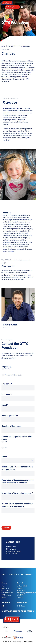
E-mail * (5, 405)
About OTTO (12, 46)
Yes (4, 448)
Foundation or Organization (12, 375)
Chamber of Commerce (11, 426)
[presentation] (16, 519)
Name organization (10, 415)
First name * (7, 384)
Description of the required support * (17, 493)
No (4, 442)
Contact (4, 597)
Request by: (6, 367)
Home (3, 46)
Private (5, 369)
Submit (6, 528)
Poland (23, 606)
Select (4, 457)
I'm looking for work (12, 7)
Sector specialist (7, 593)
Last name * (7, 394)
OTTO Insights (6, 595)
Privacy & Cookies (27, 641)
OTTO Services (6, 590)
